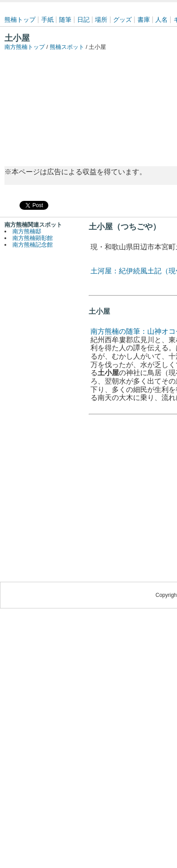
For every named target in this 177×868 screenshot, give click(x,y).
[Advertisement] (86, 104)
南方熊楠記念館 (33, 245)
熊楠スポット (67, 47)
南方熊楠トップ (25, 47)
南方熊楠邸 (27, 231)
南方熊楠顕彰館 (33, 238)
